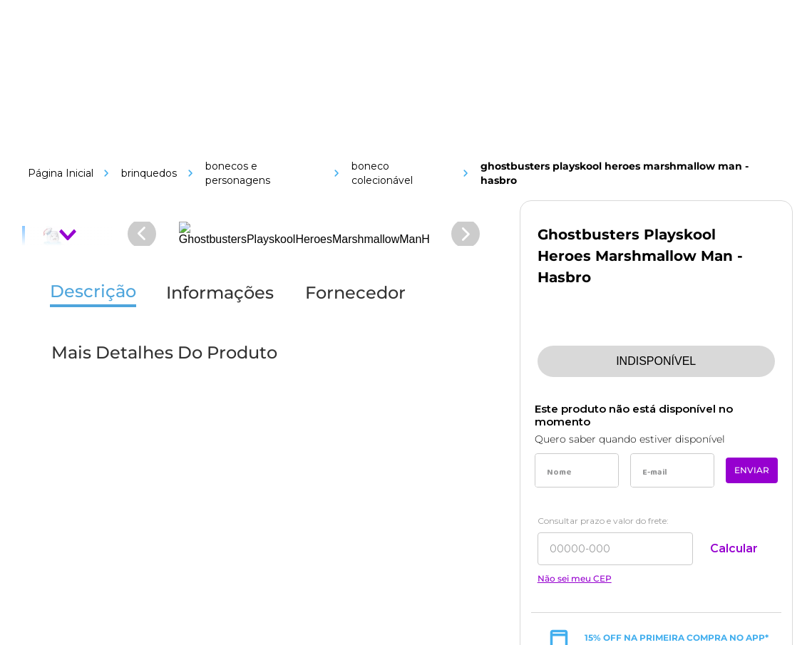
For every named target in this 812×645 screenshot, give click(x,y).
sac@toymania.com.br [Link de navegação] (659, 227)
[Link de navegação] (136, 148)
